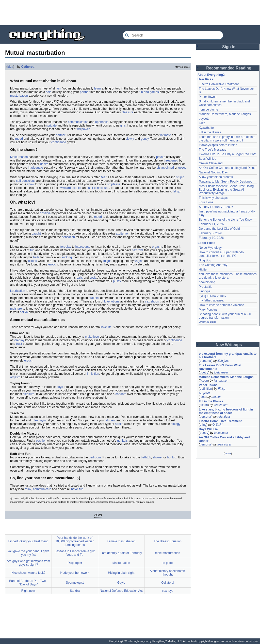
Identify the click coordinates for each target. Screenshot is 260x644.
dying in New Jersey (212, 296)
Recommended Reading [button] (229, 68)
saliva (24, 312)
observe (45, 213)
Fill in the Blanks (210, 132)
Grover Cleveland (211, 163)
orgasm (157, 247)
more (228, 453)
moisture (16, 309)
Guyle (121, 583)
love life (107, 327)
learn (98, 88)
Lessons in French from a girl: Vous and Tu (75, 553)
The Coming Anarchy (213, 265)
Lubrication (18, 291)
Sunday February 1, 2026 (216, 207)
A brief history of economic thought (168, 573)
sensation (68, 237)
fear (104, 177)
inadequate (35, 168)
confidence (59, 142)
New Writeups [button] (229, 345)
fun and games (149, 92)
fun (59, 88)
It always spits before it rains (218, 145)
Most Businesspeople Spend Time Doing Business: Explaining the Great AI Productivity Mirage (226, 190)
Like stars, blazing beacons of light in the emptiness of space (226, 411)
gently (145, 139)
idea (10, 67)
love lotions (112, 301)
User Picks (205, 79)
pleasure (127, 112)
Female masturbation (121, 541)
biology (175, 424)
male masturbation (168, 553)
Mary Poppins (208, 310)
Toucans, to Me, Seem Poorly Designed (226, 182)
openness (102, 122)
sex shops (152, 301)
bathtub (146, 457)
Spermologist (75, 583)
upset (182, 168)
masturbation (19, 96)
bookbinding (207, 282)
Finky (222, 389)
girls (123, 126)
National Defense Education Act (121, 591)
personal (206, 361)
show (30, 184)
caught (36, 234)
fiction (204, 381)
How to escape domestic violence (221, 305)
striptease (114, 184)
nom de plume (208, 110)
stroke (119, 424)
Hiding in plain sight (121, 573)
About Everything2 (211, 75)
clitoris (32, 261)
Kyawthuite (206, 128)
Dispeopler (75, 563)
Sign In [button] (229, 47)
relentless (224, 417)
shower (158, 457)
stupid (180, 177)
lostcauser (221, 372)
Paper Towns (208, 97)
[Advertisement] (130, 13)
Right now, (28, 591)
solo (49, 92)
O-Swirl (217, 425)
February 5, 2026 (210, 233)
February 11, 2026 (211, 224)
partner (85, 92)
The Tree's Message (213, 150)
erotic (52, 264)
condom (121, 394)
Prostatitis (206, 287)
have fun (77, 489)
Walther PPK (207, 322)
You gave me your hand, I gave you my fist (28, 553)
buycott (204, 119)
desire (44, 164)
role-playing (40, 420)
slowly (130, 139)
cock (93, 278)
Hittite (203, 270)
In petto (168, 563)
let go (177, 191)
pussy (117, 281)
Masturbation (19, 157)
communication (78, 122)
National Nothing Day (213, 172)
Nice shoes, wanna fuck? (28, 573)
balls (36, 257)
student (111, 420)
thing (203, 425)
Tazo (202, 123)
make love (92, 337)
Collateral (168, 583)
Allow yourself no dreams (216, 177)
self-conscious (26, 181)
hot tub (172, 457)
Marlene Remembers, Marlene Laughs (225, 114)
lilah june (223, 361)
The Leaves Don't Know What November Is (220, 367)
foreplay (66, 247)
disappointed (165, 168)
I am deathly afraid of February (121, 553)
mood (19, 139)
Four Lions (206, 202)
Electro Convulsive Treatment (219, 84)
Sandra (75, 591)
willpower (83, 129)
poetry (204, 372)
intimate (166, 135)
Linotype (205, 291)
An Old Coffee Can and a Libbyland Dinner (228, 168)
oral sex (94, 298)
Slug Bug (205, 260)
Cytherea (28, 67)
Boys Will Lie (208, 159)
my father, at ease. (211, 300)
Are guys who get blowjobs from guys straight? (28, 563)
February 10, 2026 (211, 238)
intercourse (83, 247)
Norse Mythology (210, 248)
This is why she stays (213, 198)
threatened (171, 160)
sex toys (138, 250)
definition (206, 389)
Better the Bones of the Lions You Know (226, 220)
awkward (65, 188)
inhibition (93, 374)
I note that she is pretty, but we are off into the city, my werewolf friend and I (227, 139)
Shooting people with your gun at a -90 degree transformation (225, 316)
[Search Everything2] (173, 35)
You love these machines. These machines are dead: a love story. (228, 276)
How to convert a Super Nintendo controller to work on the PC (221, 254)
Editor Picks (206, 243)
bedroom (95, 457)
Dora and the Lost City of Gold (219, 229)
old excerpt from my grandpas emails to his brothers (228, 355)
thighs (107, 261)
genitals (122, 441)
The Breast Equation (167, 541)
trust (19, 344)
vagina (139, 261)
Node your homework (75, 573)
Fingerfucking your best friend (28, 541)
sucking (67, 257)
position (41, 441)
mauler (216, 397)
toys (60, 387)
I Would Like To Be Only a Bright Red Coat (227, 154)
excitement (123, 234)
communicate (42, 489)
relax (28, 489)
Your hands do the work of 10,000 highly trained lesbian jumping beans (75, 541)
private (52, 126)
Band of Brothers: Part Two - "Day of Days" (28, 583)
